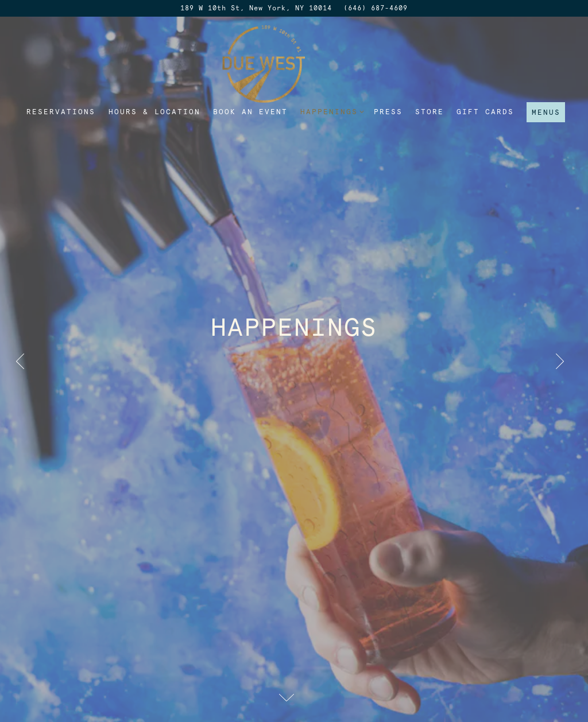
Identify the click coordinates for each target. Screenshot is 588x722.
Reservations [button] (61, 112)
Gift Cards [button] (485, 112)
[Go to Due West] (256, 8)
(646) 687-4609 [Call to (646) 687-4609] (376, 8)
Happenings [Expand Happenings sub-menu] (330, 111)
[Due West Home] (294, 63)
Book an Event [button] (250, 112)
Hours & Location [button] (154, 112)
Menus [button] (546, 112)
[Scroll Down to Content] (294, 697)
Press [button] (388, 112)
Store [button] (430, 112)
